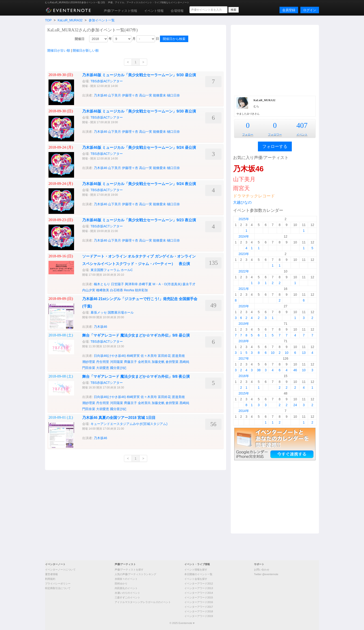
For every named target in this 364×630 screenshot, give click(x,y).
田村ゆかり (121, 584)
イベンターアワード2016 (199, 602)
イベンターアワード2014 (199, 593)
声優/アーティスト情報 (120, 11)
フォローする (275, 146)
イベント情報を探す (196, 570)
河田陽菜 (117, 362)
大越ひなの (242, 202)
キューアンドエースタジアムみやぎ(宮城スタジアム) (129, 424)
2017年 (244, 358)
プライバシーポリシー (58, 584)
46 (295, 370)
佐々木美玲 (149, 356)
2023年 (244, 254)
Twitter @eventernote (266, 574)
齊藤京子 (130, 362)
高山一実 (146, 95)
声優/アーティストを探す (129, 570)
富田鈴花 (164, 356)
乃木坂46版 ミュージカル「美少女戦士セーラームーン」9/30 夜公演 (139, 111)
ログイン (310, 10)
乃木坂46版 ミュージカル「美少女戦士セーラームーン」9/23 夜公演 (139, 220)
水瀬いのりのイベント (127, 593)
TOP (48, 20)
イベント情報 (154, 11)
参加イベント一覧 (102, 20)
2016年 (244, 376)
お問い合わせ (262, 570)
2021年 (244, 289)
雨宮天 (241, 188)
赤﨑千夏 (145, 284)
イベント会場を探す (196, 579)
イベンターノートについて (60, 570)
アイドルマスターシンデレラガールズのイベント (143, 602)
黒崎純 (184, 362)
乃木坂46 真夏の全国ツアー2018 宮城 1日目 (119, 418)
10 (273, 353)
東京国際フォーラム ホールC (112, 270)
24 (295, 405)
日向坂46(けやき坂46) (110, 356)
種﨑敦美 (103, 290)
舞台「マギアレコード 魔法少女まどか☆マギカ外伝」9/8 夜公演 (136, 376)
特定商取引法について (58, 588)
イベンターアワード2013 (199, 588)
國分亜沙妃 (118, 368)
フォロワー (275, 135)
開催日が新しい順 (86, 50)
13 (304, 353)
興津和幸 (131, 284)
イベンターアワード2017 (199, 607)
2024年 (244, 236)
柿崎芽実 (133, 356)
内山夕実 (89, 290)
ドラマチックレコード (254, 196)
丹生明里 (103, 362)
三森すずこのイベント (127, 597)
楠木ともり (102, 284)
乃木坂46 (101, 95)
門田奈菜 (89, 368)
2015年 (244, 393)
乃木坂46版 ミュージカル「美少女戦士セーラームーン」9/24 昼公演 (139, 148)
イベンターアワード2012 (199, 584)
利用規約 (50, 579)
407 (302, 125)
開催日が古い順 (59, 50)
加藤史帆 (158, 362)
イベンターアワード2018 (199, 611)
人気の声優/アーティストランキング (135, 574)
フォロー (248, 135)
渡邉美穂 (178, 356)
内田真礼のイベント (126, 588)
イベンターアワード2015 (199, 597)
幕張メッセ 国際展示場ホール (112, 312)
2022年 (244, 271)
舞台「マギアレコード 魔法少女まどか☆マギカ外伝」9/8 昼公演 (136, 335)
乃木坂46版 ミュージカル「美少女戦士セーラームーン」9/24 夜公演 (139, 184)
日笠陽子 (117, 284)
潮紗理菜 (89, 362)
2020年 (244, 306)
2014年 (244, 411)
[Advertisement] (275, 60)
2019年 (244, 324)
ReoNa (129, 290)
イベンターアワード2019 (199, 616)
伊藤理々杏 (130, 95)
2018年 (244, 341)
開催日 (80, 39)
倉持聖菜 (172, 362)
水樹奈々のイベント (126, 579)
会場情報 (177, 11)
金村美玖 (144, 362)
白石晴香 (117, 290)
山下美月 (114, 95)
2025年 (244, 219)
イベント (302, 135)
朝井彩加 (141, 290)
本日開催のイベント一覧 (198, 574)
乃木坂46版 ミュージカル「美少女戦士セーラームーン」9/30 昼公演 (139, 75)
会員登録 (289, 10)
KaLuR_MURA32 (70, 20)
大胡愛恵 (103, 368)
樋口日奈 (173, 95)
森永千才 (189, 284)
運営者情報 (51, 574)
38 (259, 370)
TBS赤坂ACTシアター (107, 81)
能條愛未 (159, 95)
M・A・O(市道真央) (167, 284)
